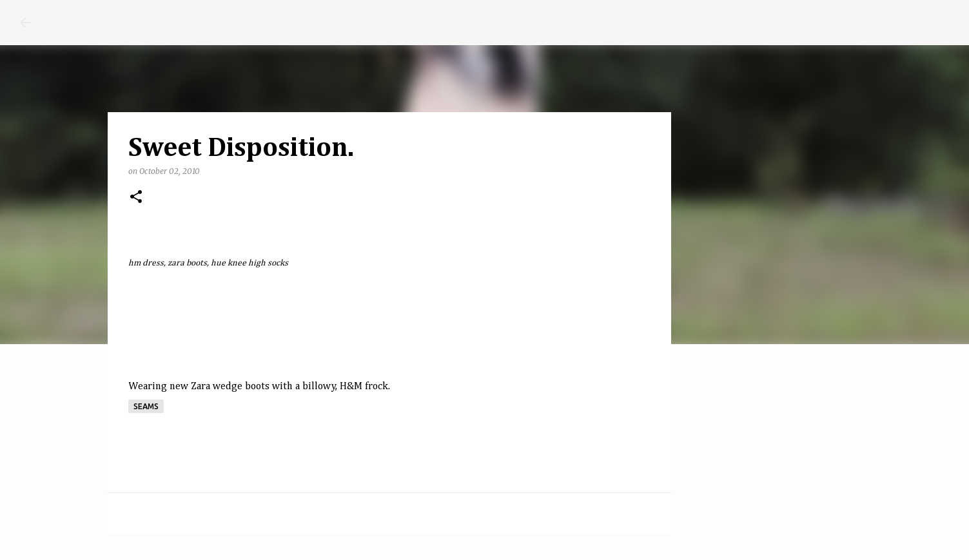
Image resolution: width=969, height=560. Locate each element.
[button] (136, 198)
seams (146, 406)
